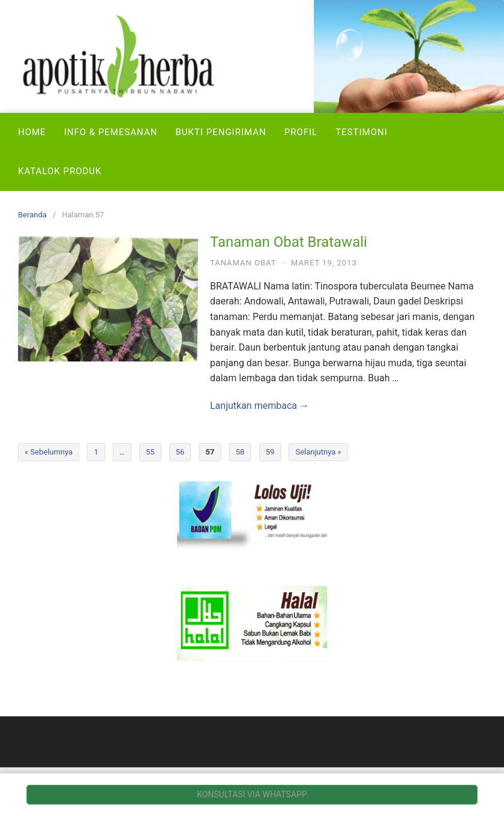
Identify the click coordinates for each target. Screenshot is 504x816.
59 (270, 452)
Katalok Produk (60, 171)
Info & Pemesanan (111, 132)
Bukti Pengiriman (220, 132)
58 (240, 452)
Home (32, 132)
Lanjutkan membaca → (259, 406)
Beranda (32, 215)
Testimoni (361, 132)
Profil (301, 132)
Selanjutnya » (318, 452)
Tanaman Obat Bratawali (289, 242)
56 (180, 452)
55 (150, 452)
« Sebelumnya (49, 452)
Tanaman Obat (243, 263)
